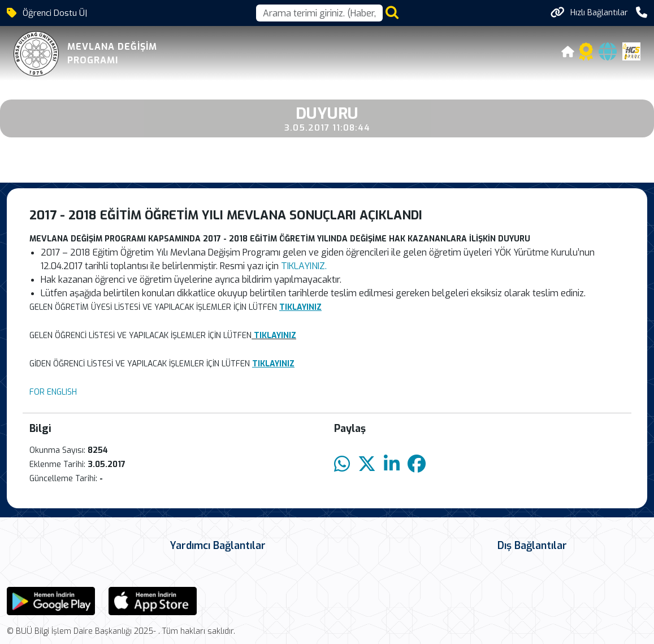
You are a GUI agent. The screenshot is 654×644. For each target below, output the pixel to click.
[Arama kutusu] (319, 13)
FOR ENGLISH (53, 392)
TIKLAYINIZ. (304, 266)
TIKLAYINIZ (275, 336)
